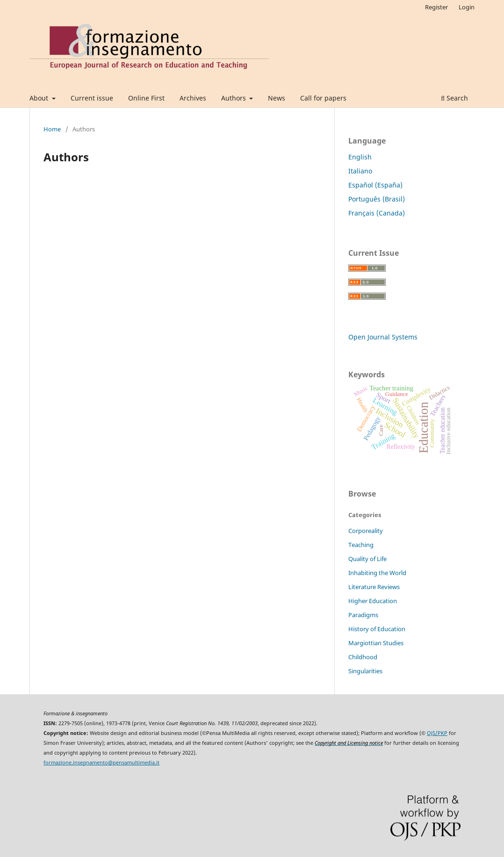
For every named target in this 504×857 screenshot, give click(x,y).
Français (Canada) (377, 213)
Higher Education (373, 601)
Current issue (92, 98)
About (40, 98)
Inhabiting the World (377, 573)
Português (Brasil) (377, 199)
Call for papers (323, 98)
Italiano (360, 171)
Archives (193, 98)
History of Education (377, 629)
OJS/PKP (437, 733)
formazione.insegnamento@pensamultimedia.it (101, 763)
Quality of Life (367, 559)
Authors (234, 98)
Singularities (365, 671)
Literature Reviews (374, 587)
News (277, 98)
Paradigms (363, 615)
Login (467, 7)
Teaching (361, 545)
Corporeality (366, 531)
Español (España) (375, 185)
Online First (146, 98)
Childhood (363, 657)
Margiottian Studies (376, 643)
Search (454, 98)
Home (52, 129)
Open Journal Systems (383, 337)
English (360, 157)
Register (436, 7)
